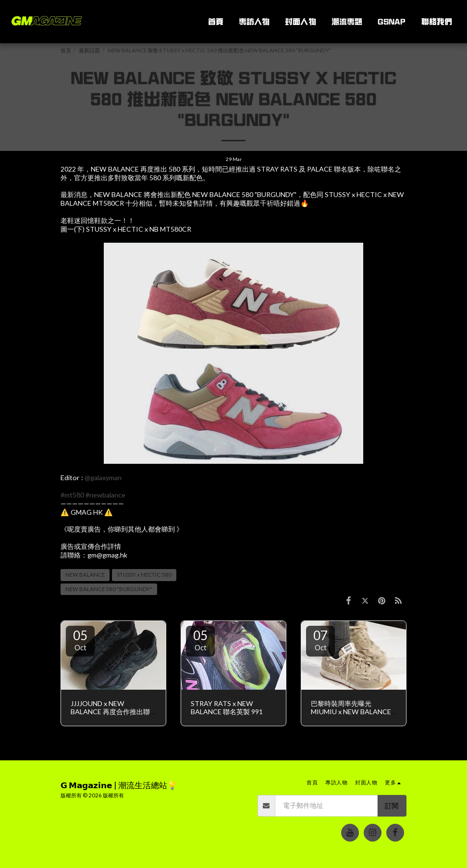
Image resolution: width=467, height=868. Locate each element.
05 (80, 640)
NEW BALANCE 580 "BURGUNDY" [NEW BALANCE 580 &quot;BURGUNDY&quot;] (109, 589)
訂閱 (392, 806)
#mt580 (72, 495)
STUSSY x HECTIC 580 (144, 575)
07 (320, 640)
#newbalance (105, 495)
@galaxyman (103, 477)
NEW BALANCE (85, 575)
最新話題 (89, 50)
